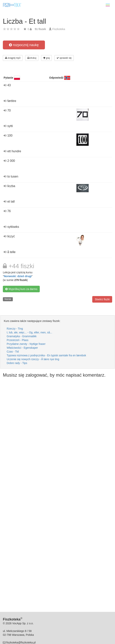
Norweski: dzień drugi (18, 276)
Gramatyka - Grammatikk (22, 336)
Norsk (8, 299)
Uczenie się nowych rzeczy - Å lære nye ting (33, 359)
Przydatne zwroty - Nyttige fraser (26, 344)
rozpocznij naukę (24, 45)
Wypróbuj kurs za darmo (21, 289)
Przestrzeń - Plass (18, 340)
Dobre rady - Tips (17, 363)
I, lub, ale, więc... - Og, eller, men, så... (29, 332)
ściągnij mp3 (13, 58)
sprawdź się (64, 58)
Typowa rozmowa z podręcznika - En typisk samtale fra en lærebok (46, 355)
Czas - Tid (13, 352)
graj (46, 58)
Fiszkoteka (59, 29)
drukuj (32, 58)
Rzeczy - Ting (15, 329)
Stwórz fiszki (102, 299)
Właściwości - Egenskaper (22, 348)
